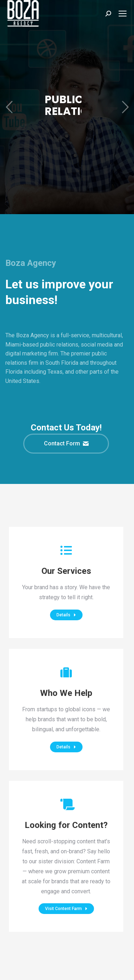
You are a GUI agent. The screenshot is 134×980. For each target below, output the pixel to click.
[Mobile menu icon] (123, 14)
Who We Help (66, 693)
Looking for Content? (66, 825)
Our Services (66, 571)
